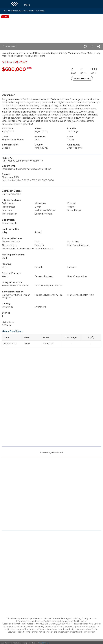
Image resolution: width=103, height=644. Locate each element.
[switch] (85, 47)
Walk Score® (57, 453)
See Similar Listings (82, 78)
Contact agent (10, 47)
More (27, 5)
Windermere (44, 643)
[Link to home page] (15, 4)
